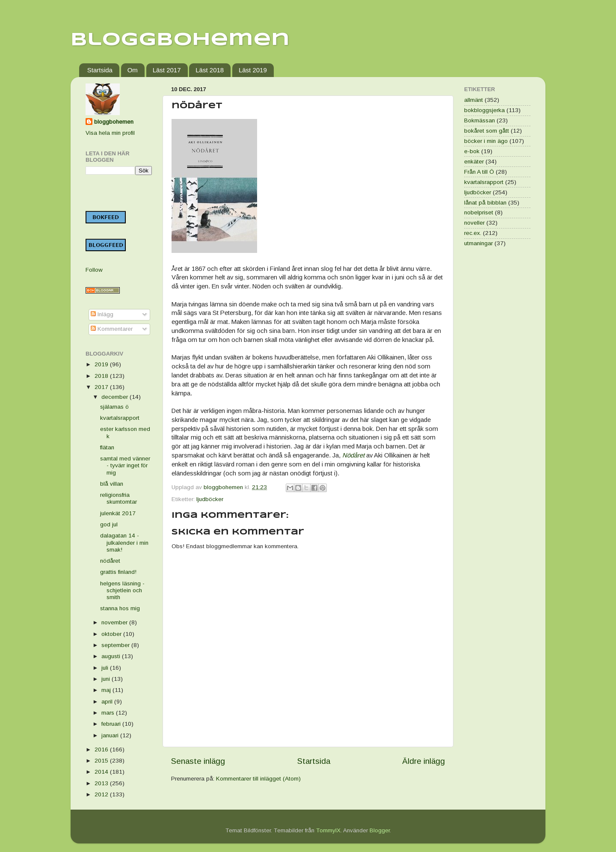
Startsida (100, 70)
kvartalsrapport (120, 418)
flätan (107, 447)
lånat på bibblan (485, 203)
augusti (112, 656)
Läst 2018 (210, 70)
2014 (102, 772)
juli (106, 668)
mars (109, 713)
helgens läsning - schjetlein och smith (122, 590)
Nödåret (353, 455)
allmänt (474, 100)
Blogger (380, 830)
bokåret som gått (487, 131)
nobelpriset (479, 212)
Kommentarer (112, 329)
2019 (102, 364)
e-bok (472, 151)
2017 (102, 387)
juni (107, 679)
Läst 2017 (167, 70)
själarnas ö (114, 407)
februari (112, 724)
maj (107, 690)
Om (133, 70)
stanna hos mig (120, 608)
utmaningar (478, 243)
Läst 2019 (253, 70)
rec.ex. (473, 233)
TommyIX (328, 830)
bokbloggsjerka (484, 110)
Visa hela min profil (110, 133)
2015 (102, 761)
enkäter (474, 162)
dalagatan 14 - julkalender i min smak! (124, 542)
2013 (102, 783)
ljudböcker (210, 499)
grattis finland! (118, 572)
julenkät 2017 (118, 513)
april (108, 702)
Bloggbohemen (180, 40)
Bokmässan (480, 120)
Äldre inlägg (423, 761)
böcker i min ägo (486, 141)
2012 (102, 794)
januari (111, 735)
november (115, 622)
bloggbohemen (114, 122)
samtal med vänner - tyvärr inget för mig (125, 465)
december (115, 397)
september (116, 645)
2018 (102, 376)
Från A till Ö (479, 172)
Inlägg (102, 314)
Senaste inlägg (198, 761)
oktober (112, 634)
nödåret (110, 561)
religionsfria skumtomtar (118, 498)
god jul (109, 524)
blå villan (112, 484)
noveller (474, 223)
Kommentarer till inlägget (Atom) (258, 779)
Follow (94, 270)
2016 (102, 750)
